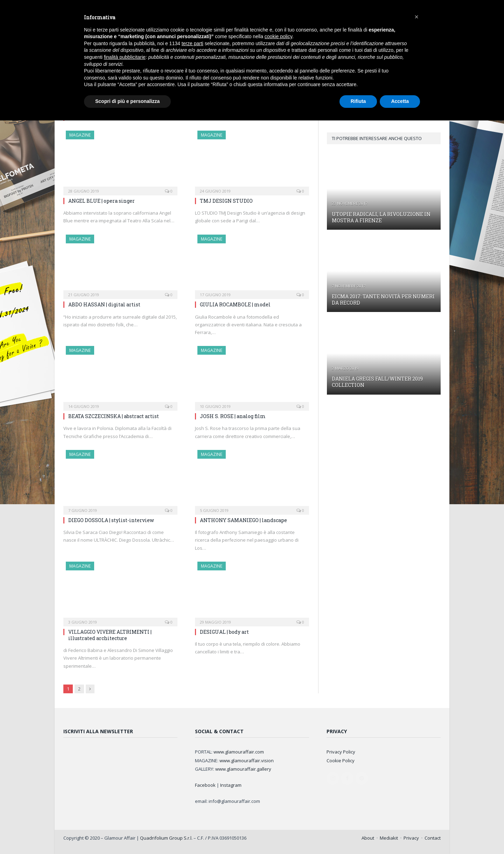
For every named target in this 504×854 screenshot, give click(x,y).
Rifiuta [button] (358, 101)
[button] (416, 17)
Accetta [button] (400, 101)
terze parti (192, 43)
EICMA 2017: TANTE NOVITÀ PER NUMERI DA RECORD (383, 300)
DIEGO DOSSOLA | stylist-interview (111, 520)
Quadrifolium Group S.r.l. (166, 838)
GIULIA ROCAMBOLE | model (235, 304)
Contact (433, 838)
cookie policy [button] (278, 36)
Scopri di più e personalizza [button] (127, 101)
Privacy (411, 838)
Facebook (205, 785)
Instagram (231, 785)
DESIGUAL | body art (224, 632)
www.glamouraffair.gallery (243, 769)
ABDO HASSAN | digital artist (104, 304)
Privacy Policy (341, 752)
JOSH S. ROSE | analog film (233, 416)
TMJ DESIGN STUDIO (226, 201)
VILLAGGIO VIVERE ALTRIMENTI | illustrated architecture (110, 635)
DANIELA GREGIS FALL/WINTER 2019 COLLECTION (377, 382)
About (368, 838)
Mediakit (389, 838)
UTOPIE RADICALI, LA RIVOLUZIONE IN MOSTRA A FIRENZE (381, 217)
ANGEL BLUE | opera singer (101, 201)
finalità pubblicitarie (125, 57)
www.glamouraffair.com (239, 752)
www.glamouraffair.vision (247, 761)
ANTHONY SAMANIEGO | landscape (243, 520)
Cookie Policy (341, 761)
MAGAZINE (80, 135)
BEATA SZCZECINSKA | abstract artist (114, 416)
